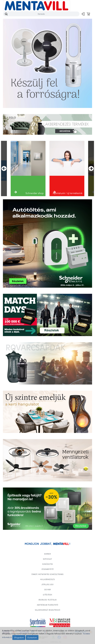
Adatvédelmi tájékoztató (47, 605)
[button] (16, 192)
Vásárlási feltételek (48, 600)
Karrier (47, 554)
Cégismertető (47, 569)
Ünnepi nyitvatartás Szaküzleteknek (47, 574)
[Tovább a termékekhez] (47, 315)
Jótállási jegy (47, 584)
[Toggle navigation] (37, 6)
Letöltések (47, 595)
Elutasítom (32, 637)
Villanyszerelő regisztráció (47, 610)
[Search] (41, 14)
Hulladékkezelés (47, 579)
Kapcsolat (47, 559)
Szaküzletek (47, 564)
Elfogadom (19, 637)
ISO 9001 (47, 590)
